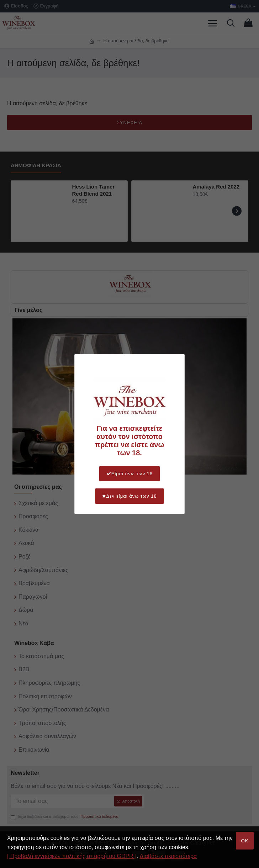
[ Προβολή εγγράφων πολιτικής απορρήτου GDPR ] (72, 856)
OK (245, 841)
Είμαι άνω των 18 (130, 474)
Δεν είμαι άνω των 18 (129, 496)
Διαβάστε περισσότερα (168, 856)
